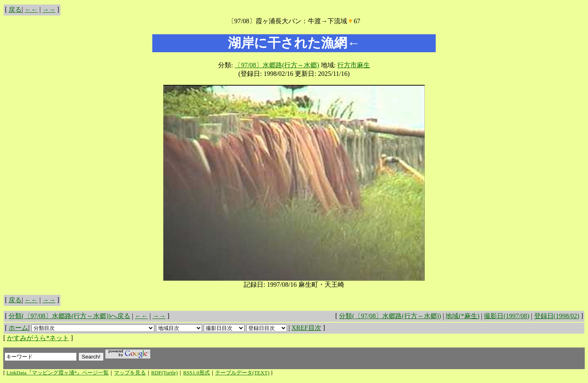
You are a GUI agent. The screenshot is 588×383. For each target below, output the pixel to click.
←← (31, 10)
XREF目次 (306, 328)
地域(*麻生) (462, 316)
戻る (15, 10)
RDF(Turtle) (164, 373)
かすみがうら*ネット (38, 338)
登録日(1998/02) (557, 316)
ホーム (18, 328)
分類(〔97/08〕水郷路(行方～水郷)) (390, 316)
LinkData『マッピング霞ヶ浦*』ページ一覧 (58, 373)
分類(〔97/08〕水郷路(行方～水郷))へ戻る (69, 316)
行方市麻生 (354, 65)
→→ (49, 10)
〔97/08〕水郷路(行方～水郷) (277, 65)
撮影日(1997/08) (507, 316)
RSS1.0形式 (196, 373)
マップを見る (130, 373)
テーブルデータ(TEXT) (242, 373)
